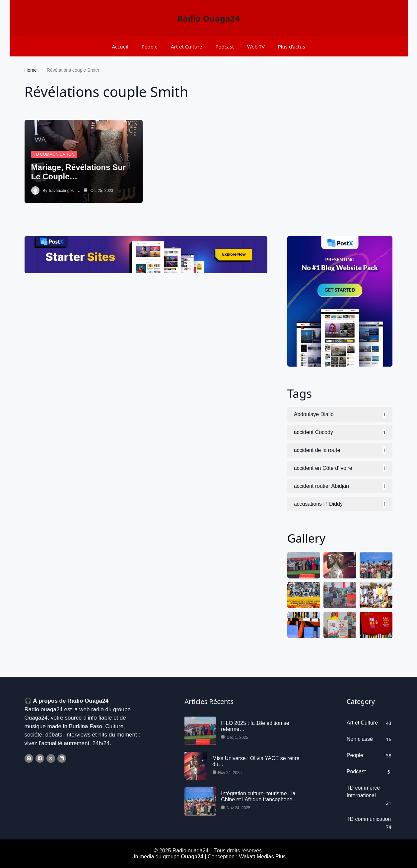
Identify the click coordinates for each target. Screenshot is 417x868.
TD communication (54, 154)
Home (31, 70)
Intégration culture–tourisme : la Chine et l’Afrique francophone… (259, 796)
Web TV (256, 46)
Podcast (225, 46)
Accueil (120, 46)
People (150, 46)
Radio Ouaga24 (208, 18)
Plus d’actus (292, 46)
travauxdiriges (62, 191)
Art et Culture (187, 46)
